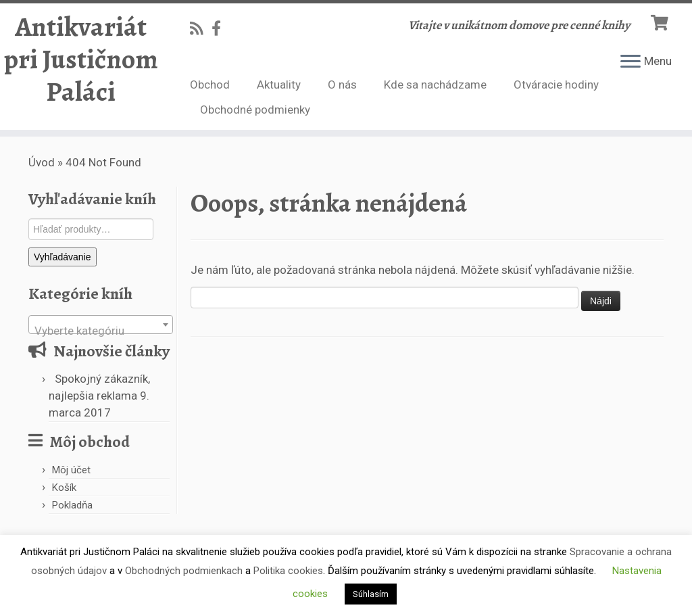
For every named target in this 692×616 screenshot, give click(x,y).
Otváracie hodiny (556, 85)
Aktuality (279, 85)
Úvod (42, 162)
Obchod (210, 85)
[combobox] (101, 325)
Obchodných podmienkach (184, 571)
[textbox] (101, 331)
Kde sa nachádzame (435, 85)
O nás (342, 85)
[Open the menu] (631, 62)
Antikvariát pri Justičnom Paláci (81, 60)
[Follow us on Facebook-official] (221, 28)
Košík (64, 488)
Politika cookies (288, 571)
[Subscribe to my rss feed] (201, 28)
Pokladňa (72, 505)
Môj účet (71, 470)
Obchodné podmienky (255, 110)
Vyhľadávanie (63, 257)
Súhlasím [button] (371, 594)
